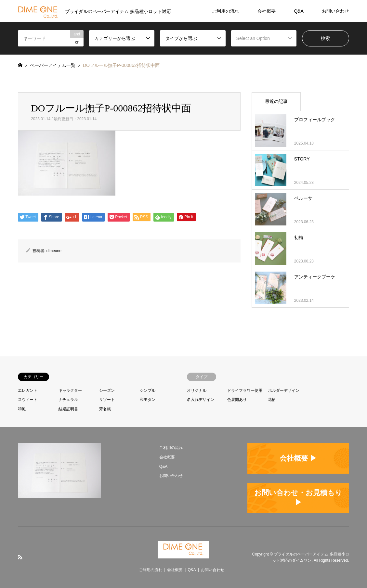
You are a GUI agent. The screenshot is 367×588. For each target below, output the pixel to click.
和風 (22, 409)
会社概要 (267, 11)
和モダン (148, 400)
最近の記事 (276, 101)
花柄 (272, 400)
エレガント (28, 390)
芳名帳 (105, 409)
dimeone (54, 251)
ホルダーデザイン (284, 390)
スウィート (28, 400)
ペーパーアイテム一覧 (53, 65)
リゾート (107, 400)
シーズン (107, 390)
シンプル (148, 390)
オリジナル (197, 390)
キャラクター (70, 390)
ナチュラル (68, 400)
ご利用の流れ (226, 11)
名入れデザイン (201, 400)
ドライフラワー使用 (245, 390)
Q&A (299, 11)
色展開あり (237, 400)
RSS (20, 557)
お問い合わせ (335, 11)
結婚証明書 (68, 409)
